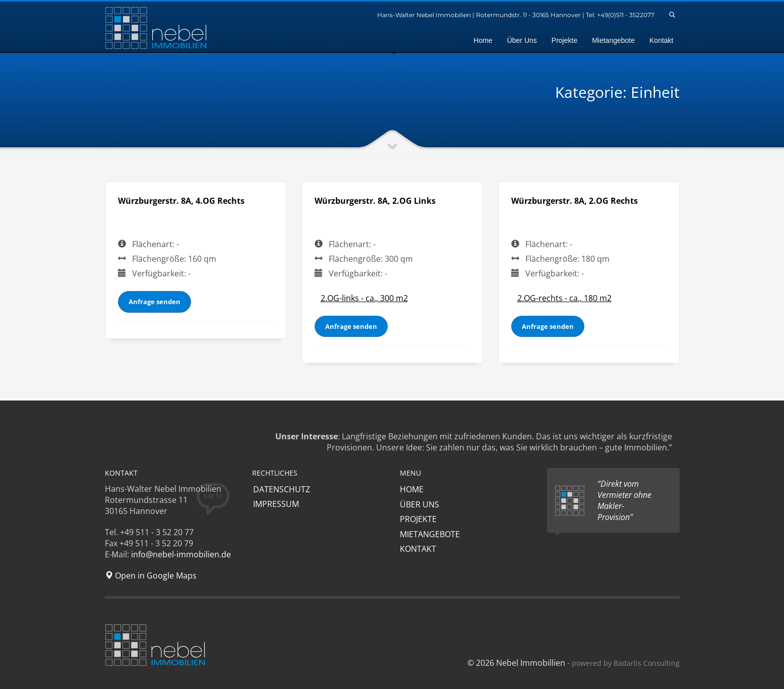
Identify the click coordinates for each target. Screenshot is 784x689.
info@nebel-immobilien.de (181, 554)
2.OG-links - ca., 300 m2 (364, 298)
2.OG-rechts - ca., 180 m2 (564, 298)
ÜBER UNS (419, 504)
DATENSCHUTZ (281, 489)
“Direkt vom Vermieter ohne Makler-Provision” (624, 500)
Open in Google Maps (151, 576)
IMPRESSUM (275, 504)
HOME (412, 489)
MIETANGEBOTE (430, 534)
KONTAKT (418, 549)
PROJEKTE (418, 519)
